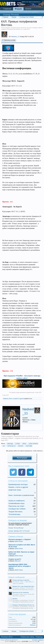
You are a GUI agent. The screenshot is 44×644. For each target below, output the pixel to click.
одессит (17, 561)
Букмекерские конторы (18, 484)
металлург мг (11, 446)
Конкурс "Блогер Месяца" (16, 528)
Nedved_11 (19, 29)
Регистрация (22, 458)
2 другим (21, 399)
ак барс (17, 443)
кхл (4, 446)
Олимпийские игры (16, 503)
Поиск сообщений (8, 12)
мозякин (20, 446)
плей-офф (29, 446)
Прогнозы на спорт (9, 40)
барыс (24, 443)
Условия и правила (38, 640)
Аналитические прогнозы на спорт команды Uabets (27, 28)
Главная (7, 9)
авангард (10, 443)
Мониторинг (31, 12)
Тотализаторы (14, 514)
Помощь (39, 637)
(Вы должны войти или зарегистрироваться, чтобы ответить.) (24, 451)
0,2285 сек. (13, 641)
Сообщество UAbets (17, 509)
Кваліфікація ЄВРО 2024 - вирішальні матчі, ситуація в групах (20, 566)
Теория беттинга (15, 512)
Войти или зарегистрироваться (31, 2)
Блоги (28, 9)
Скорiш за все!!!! (15, 559)
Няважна (6, 399)
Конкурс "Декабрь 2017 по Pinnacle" (19, 531)
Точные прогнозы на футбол (21, 580)
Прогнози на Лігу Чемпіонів (21, 592)
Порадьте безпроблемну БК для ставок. (24, 605)
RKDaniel (33, 625)
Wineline (15, 599)
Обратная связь (27, 637)
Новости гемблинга (17, 501)
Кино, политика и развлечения (21, 495)
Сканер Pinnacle (11, 15)
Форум (18, 9)
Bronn (11, 399)
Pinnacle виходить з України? (20, 539)
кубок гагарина (33, 443)
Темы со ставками (18, 583)
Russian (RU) (7, 637)
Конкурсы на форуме (18, 520)
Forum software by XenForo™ (9, 640)
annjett (15, 399)
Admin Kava (18, 541)
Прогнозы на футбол (19, 596)
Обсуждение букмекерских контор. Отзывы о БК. (27, 602)
